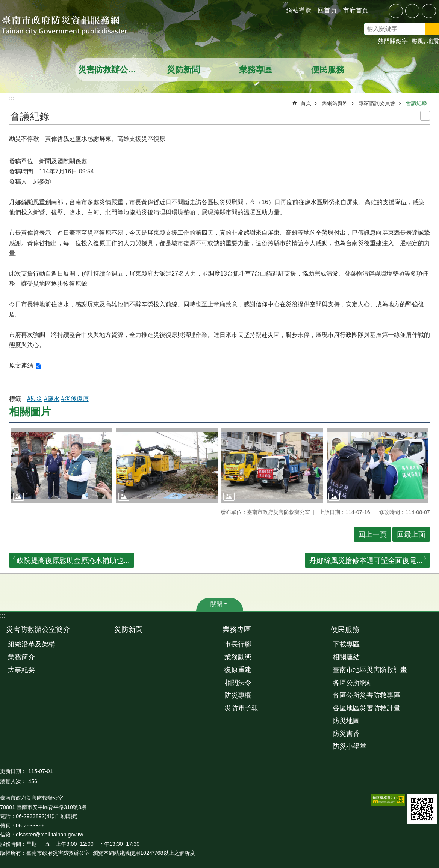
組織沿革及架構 (32, 644)
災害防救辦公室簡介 (112, 70)
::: (2, 616)
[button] (62, 466)
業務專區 (256, 70)
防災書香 (346, 734)
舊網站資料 (335, 103)
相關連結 (346, 657)
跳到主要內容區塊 (4, 4)
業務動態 (238, 657)
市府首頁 (356, 10)
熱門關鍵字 (393, 41)
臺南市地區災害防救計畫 (370, 670)
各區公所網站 (353, 683)
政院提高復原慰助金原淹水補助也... (73, 560)
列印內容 (425, 116)
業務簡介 (21, 657)
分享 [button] (380, 11)
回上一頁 (372, 534)
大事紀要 (21, 670)
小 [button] (396, 11)
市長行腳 (238, 644)
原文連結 (21, 365)
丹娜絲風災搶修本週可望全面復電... (366, 560)
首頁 (306, 103)
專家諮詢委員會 (377, 103)
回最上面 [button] (411, 534)
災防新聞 (183, 70)
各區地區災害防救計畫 (366, 708)
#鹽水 (52, 399)
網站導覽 (299, 10)
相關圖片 (30, 412)
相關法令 (238, 683)
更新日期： (13, 771)
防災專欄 (238, 695)
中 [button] (412, 11)
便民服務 (328, 70)
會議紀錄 (416, 103)
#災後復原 (75, 399)
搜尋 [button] (432, 29)
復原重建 (238, 670)
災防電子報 (241, 708)
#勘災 (35, 399)
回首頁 (327, 10)
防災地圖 (346, 721)
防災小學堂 (350, 746)
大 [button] (429, 11)
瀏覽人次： (13, 781)
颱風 (418, 41)
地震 (433, 41)
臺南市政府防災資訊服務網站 (71, 26)
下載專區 (346, 644)
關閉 (216, 604)
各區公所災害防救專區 (366, 695)
